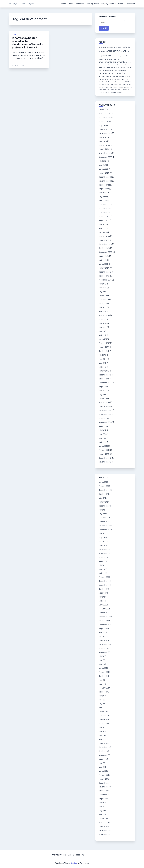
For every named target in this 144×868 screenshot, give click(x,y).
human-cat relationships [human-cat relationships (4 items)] (118, 70)
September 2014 (105, 422)
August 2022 (104, 189)
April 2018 (102, 311)
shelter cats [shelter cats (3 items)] (113, 90)
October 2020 (104, 248)
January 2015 (104, 406)
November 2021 (105, 213)
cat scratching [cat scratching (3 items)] (116, 56)
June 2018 (103, 308)
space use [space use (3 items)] (121, 90)
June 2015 (103, 391)
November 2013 (105, 462)
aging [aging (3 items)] (100, 47)
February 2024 (104, 145)
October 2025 (104, 122)
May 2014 (102, 438)
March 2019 (103, 296)
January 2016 (104, 371)
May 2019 (102, 292)
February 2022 (104, 205)
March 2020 (103, 264)
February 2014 (104, 450)
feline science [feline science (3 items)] (120, 65)
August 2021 (103, 220)
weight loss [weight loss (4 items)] (118, 92)
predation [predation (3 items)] (114, 87)
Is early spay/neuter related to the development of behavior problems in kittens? (28, 43)
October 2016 (104, 351)
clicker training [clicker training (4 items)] (104, 59)
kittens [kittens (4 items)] (123, 79)
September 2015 (105, 383)
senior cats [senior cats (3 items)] (106, 90)
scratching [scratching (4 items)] (121, 87)
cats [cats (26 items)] (109, 55)
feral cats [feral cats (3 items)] (128, 65)
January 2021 (104, 240)
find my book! (93, 4)
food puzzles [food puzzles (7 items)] (104, 67)
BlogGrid (74, 863)
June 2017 (103, 327)
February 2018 (104, 315)
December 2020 (105, 244)
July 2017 (102, 323)
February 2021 (104, 236)
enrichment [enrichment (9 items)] (114, 59)
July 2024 (102, 137)
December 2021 (105, 209)
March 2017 (103, 339)
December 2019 (105, 272)
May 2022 (103, 197)
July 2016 (102, 355)
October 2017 (104, 319)
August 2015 (103, 387)
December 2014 (105, 410)
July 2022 (102, 193)
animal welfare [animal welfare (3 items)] (118, 47)
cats (14, 35)
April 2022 (103, 201)
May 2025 (103, 126)
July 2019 (102, 284)
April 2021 (102, 228)
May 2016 (102, 363)
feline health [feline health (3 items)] (102, 65)
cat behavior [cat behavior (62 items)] (117, 51)
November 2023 (105, 153)
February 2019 (104, 300)
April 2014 (102, 442)
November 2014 (105, 414)
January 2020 (104, 268)
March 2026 (103, 110)
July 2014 (102, 430)
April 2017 (102, 335)
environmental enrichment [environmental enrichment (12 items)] (111, 62)
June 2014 (103, 434)
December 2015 (105, 375)
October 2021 (104, 217)
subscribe (131, 4)
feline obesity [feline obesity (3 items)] (111, 65)
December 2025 (105, 118)
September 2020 (105, 252)
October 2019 (104, 276)
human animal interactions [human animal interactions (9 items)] (111, 76)
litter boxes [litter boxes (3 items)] (109, 82)
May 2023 (103, 165)
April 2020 (103, 260)
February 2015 (104, 402)
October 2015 (104, 379)
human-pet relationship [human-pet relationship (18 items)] (112, 73)
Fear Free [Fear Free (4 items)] (128, 62)
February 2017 (104, 343)
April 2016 (102, 367)
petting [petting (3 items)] (109, 87)
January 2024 (104, 149)
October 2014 (104, 418)
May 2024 (103, 141)
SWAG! (121, 4)
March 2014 (103, 446)
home (63, 4)
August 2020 (104, 256)
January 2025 (104, 129)
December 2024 (105, 133)
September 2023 (105, 157)
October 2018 (104, 304)
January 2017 (104, 347)
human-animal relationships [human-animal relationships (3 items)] (118, 68)
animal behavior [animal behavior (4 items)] (108, 47)
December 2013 (105, 458)
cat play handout (108, 4)
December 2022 (105, 177)
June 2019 (103, 288)
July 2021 (102, 224)
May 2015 (102, 395)
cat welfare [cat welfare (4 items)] (125, 56)
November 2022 (105, 181)
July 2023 (102, 161)
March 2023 (103, 169)
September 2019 (105, 280)
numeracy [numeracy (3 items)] (125, 84)
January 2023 (104, 173)
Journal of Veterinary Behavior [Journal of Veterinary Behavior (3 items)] (111, 79)
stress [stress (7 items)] (127, 89)
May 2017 (102, 331)
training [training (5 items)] (101, 92)
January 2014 (104, 454)
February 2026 (104, 114)
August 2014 (103, 426)
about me (80, 4)
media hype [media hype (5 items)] (109, 84)
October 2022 (104, 185)
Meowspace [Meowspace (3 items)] (117, 84)
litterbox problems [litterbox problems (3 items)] (118, 82)
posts (71, 4)
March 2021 (103, 232)
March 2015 (103, 399)
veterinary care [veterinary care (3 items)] (109, 92)
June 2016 (103, 359)
